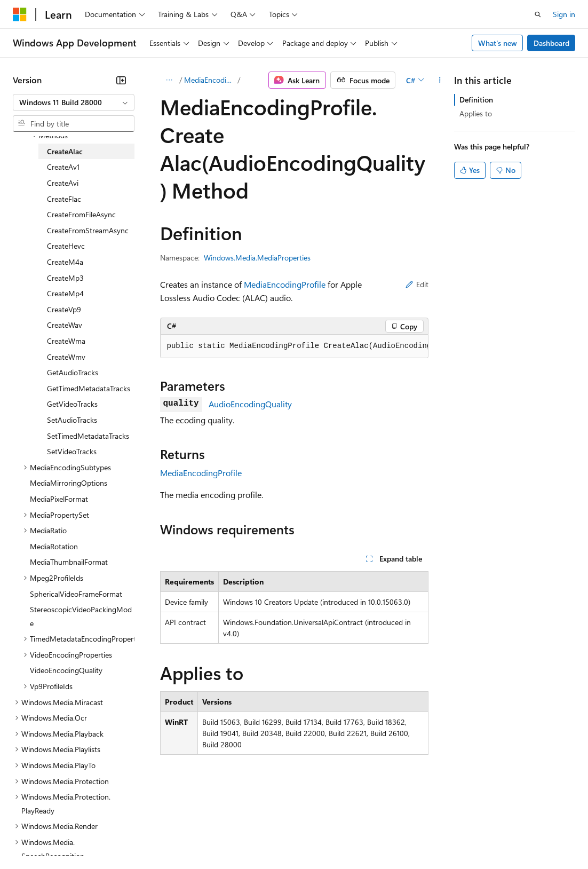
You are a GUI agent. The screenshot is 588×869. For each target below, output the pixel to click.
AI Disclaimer (34, 836)
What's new (498, 43)
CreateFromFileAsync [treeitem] (81, 214)
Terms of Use (390, 836)
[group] (294, 346)
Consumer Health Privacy (307, 836)
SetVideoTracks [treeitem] (72, 451)
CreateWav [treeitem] (65, 325)
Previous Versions (97, 836)
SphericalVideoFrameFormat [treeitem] (76, 594)
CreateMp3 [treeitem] (65, 278)
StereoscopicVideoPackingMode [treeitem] (81, 616)
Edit (417, 284)
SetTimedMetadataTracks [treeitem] (88, 436)
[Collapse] (121, 80)
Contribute (191, 836)
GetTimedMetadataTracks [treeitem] (89, 388)
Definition (476, 100)
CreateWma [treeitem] (66, 341)
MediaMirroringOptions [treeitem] (69, 483)
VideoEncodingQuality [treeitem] (66, 670)
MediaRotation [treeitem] (54, 546)
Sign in (564, 14)
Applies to (476, 113)
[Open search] (538, 14)
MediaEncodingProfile (210, 80)
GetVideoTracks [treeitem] (72, 404)
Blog (145, 836)
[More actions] (439, 80)
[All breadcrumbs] (169, 80)
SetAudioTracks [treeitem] (72, 420)
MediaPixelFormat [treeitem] (59, 499)
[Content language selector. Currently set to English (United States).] (62, 811)
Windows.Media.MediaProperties (257, 258)
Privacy (233, 836)
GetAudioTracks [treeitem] (73, 372)
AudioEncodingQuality (250, 404)
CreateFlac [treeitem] (64, 199)
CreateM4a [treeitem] (65, 262)
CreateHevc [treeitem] (66, 246)
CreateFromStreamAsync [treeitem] (88, 230)
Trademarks (442, 836)
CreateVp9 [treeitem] (64, 309)
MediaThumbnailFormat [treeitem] (69, 562)
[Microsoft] (20, 14)
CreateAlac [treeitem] (65, 151)
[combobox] (74, 102)
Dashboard (551, 43)
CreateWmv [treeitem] (66, 357)
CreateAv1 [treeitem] (63, 167)
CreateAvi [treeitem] (63, 183)
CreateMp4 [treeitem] (65, 293)
